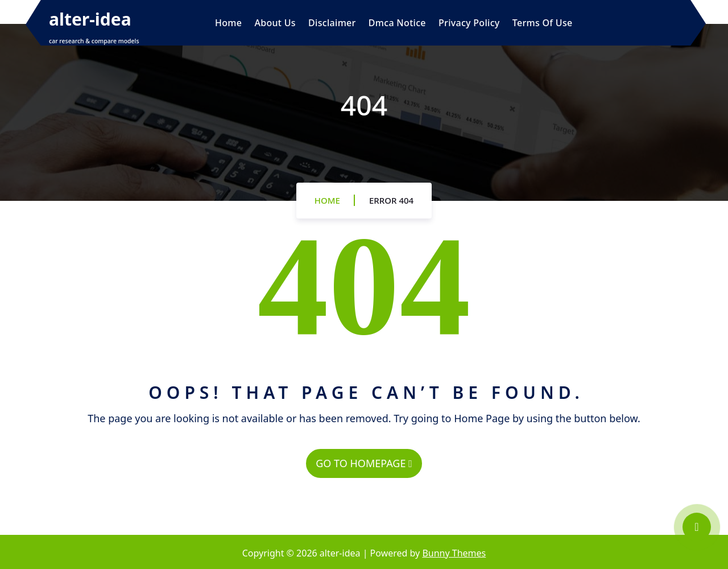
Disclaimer (332, 23)
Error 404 (391, 200)
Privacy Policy (469, 23)
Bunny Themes (454, 553)
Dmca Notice (397, 23)
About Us (275, 23)
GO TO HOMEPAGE (364, 463)
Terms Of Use (543, 23)
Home (228, 23)
